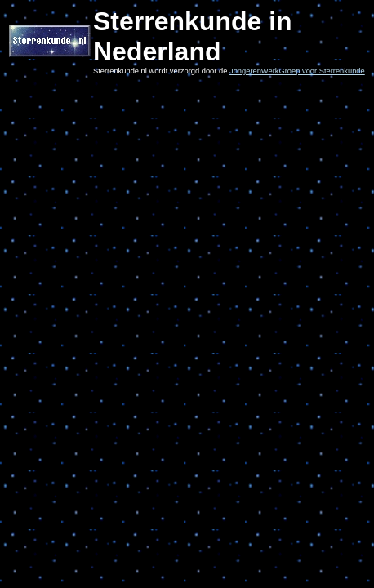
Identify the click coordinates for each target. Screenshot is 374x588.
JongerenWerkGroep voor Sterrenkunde (297, 71)
